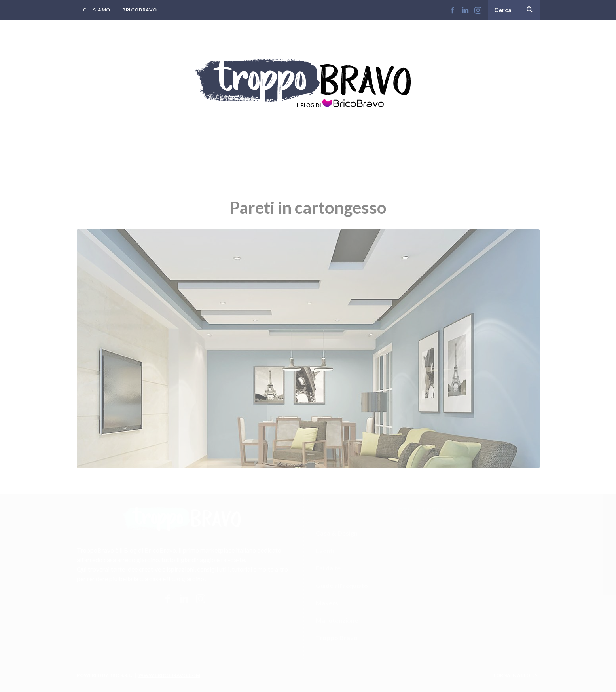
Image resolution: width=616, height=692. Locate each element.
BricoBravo (140, 10)
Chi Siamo (97, 10)
